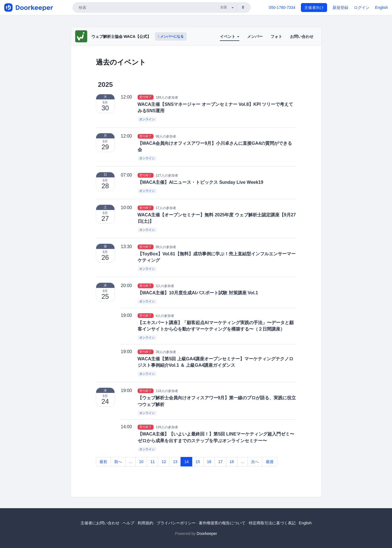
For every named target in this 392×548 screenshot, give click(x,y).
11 (153, 462)
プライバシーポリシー (176, 523)
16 (209, 462)
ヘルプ (128, 523)
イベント (230, 36)
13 (175, 462)
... (131, 462)
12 (164, 462)
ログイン (362, 8)
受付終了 (145, 97)
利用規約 (145, 523)
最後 (270, 462)
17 (220, 462)
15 (198, 462)
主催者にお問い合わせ (100, 523)
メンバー (255, 36)
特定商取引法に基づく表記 (272, 523)
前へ (118, 462)
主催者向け (314, 8)
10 (141, 462)
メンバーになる (171, 36)
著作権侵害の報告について (222, 523)
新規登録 (340, 8)
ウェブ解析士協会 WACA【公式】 (121, 36)
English (381, 8)
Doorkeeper (207, 534)
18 (232, 462)
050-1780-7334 (282, 8)
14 (186, 462)
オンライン (147, 119)
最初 (103, 462)
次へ (255, 462)
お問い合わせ (302, 36)
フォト (276, 36)
